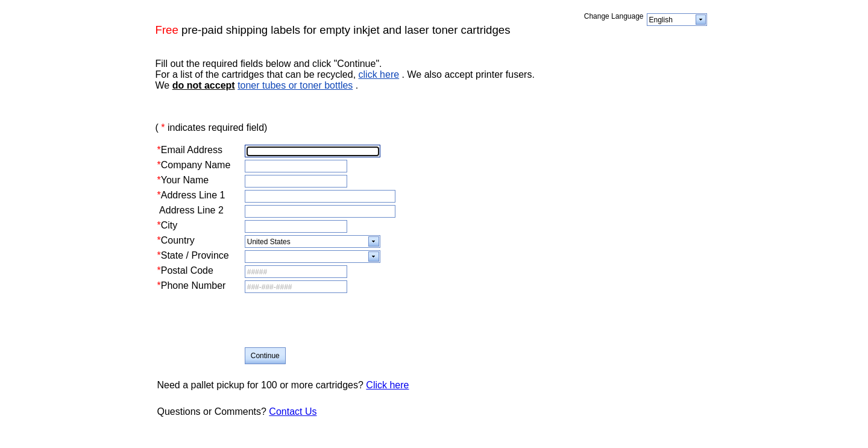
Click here (387, 385)
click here (379, 74)
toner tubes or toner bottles (295, 85)
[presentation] (336, 321)
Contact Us (293, 412)
